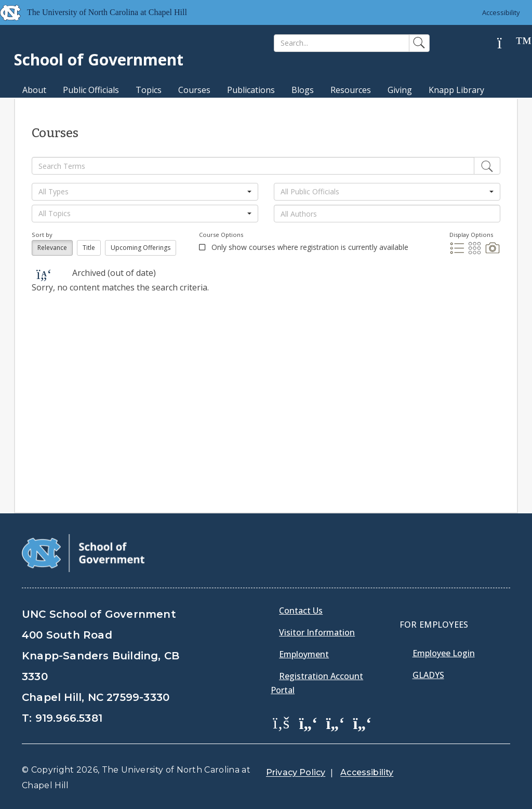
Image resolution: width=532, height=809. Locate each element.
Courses (194, 90)
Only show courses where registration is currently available (309, 247)
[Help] (508, 43)
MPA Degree (47, 108)
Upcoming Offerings (141, 248)
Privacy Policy (296, 772)
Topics (149, 90)
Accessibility (501, 12)
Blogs (303, 90)
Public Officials (91, 90)
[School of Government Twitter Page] (308, 722)
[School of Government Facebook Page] (281, 722)
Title (89, 248)
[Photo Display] (493, 253)
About (34, 90)
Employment (304, 654)
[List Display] (458, 253)
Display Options (471, 235)
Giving (400, 90)
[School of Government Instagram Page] (362, 722)
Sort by (42, 235)
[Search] (342, 43)
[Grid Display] (476, 253)
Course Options (221, 235)
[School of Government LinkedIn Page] (335, 722)
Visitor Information (317, 632)
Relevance (52, 248)
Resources (351, 90)
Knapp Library (456, 90)
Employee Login (444, 653)
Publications (251, 90)
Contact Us (301, 611)
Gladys (428, 675)
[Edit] (487, 166)
